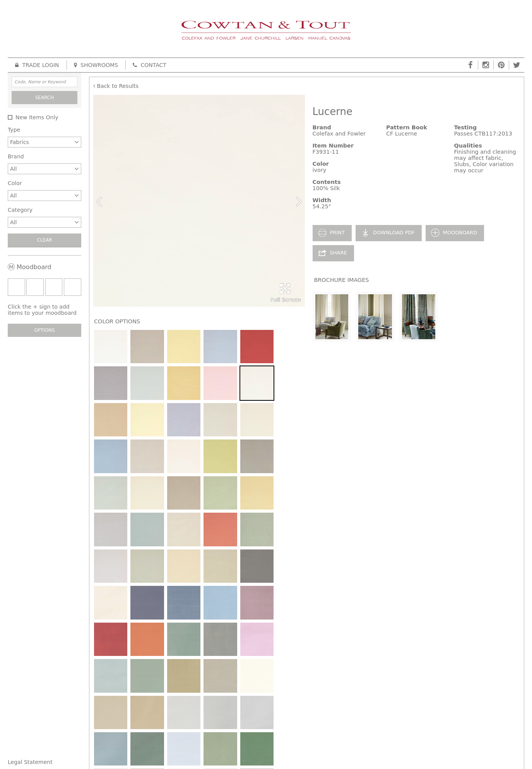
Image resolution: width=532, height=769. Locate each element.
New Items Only (37, 117)
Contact (150, 65)
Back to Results (116, 86)
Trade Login (37, 65)
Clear (44, 240)
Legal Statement (30, 762)
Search (45, 98)
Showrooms (96, 65)
